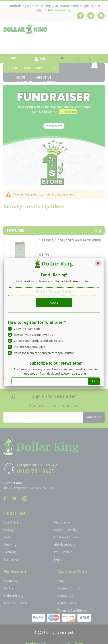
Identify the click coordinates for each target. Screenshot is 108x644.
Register (19, 335)
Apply (54, 302)
